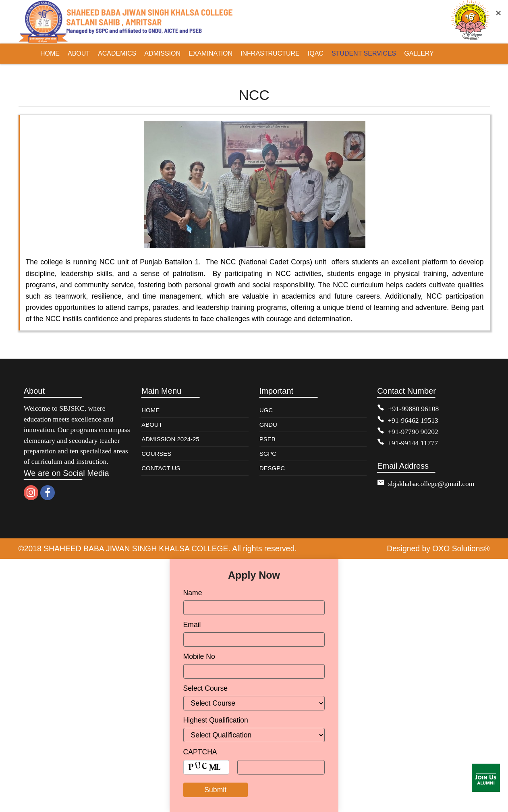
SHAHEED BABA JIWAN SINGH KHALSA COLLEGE (136, 548)
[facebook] (48, 493)
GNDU (268, 425)
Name (193, 593)
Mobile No (199, 656)
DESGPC (272, 468)
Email (192, 625)
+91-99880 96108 (414, 409)
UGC (266, 410)
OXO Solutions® (461, 548)
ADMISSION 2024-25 (170, 439)
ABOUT (152, 425)
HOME (150, 410)
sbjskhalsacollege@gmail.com (431, 484)
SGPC (268, 454)
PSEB (267, 439)
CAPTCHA (200, 752)
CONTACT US (161, 468)
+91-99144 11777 (413, 443)
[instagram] (31, 493)
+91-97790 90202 (413, 432)
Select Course (206, 688)
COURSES (156, 454)
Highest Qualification (216, 720)
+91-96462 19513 (413, 420)
